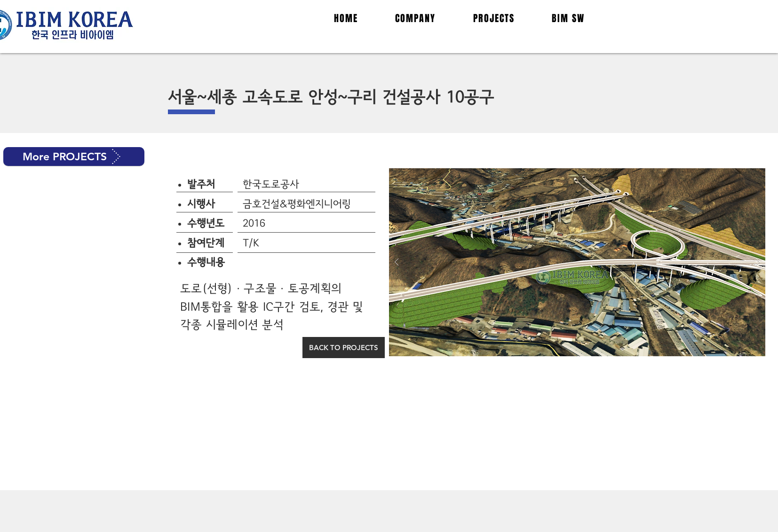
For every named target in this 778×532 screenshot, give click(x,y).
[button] (74, 156)
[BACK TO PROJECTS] (344, 348)
